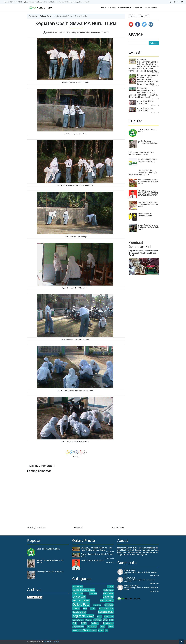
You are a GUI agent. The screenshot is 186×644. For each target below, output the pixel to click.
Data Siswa (108, 593)
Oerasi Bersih (103, 32)
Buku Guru (109, 590)
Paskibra (95, 623)
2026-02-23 (154, 576)
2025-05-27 (154, 591)
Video (101, 630)
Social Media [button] (124, 8)
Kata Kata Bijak (79, 612)
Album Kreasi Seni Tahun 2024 (145, 102)
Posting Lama (118, 527)
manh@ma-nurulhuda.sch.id (35, 2)
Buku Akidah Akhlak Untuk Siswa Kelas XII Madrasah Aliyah (148, 182)
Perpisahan (108, 623)
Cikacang (93, 593)
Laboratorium (78, 620)
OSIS (105, 620)
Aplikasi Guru (78, 587)
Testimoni (138, 8)
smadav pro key (131, 586)
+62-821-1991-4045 (13, 2)
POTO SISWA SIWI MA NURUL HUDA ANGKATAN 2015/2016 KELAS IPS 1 (148, 193)
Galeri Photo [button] (151, 8)
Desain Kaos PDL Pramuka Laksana (145, 215)
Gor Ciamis (97, 605)
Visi (107, 630)
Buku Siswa (78, 593)
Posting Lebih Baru (37, 527)
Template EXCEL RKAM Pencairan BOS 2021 (147, 160)
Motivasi (98, 620)
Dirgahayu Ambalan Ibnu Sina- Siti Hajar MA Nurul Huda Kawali (96, 549)
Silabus (87, 630)
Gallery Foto (45, 16)
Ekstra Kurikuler (81, 600)
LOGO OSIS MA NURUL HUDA (48, 549)
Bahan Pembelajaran (84, 590)
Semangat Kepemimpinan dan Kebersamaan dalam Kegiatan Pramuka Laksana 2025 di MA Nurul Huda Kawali (143, 93)
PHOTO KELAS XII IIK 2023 (92, 561)
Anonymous (130, 570)
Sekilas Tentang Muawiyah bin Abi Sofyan (148, 142)
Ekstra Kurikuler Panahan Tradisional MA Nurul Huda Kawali (148, 227)
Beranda (33, 16)
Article (110, 586)
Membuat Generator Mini (140, 245)
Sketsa (94, 630)
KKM (85, 609)
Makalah (89, 620)
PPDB (84, 623)
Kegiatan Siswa (89, 32)
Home (103, 8)
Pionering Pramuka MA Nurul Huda (50, 572)
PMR (75, 623)
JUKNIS (76, 608)
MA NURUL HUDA (51, 642)
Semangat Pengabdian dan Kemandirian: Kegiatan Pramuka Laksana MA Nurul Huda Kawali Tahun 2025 (148, 80)
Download (108, 597)
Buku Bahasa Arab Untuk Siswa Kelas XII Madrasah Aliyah (148, 204)
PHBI (111, 620)
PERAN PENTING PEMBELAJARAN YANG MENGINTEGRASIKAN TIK (143, 173)
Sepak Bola (77, 630)
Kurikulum (109, 616)
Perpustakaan (78, 627)
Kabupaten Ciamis (106, 609)
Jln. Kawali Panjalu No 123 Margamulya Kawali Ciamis (69, 2)
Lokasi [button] (111, 8)
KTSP (93, 609)
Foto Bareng (107, 600)
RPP (111, 627)
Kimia (99, 617)
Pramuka (92, 627)
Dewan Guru (79, 597)
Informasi (109, 605)
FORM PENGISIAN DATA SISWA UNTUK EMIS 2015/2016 (141, 153)
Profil (103, 627)
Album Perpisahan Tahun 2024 (145, 109)
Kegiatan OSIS (106, 612)
